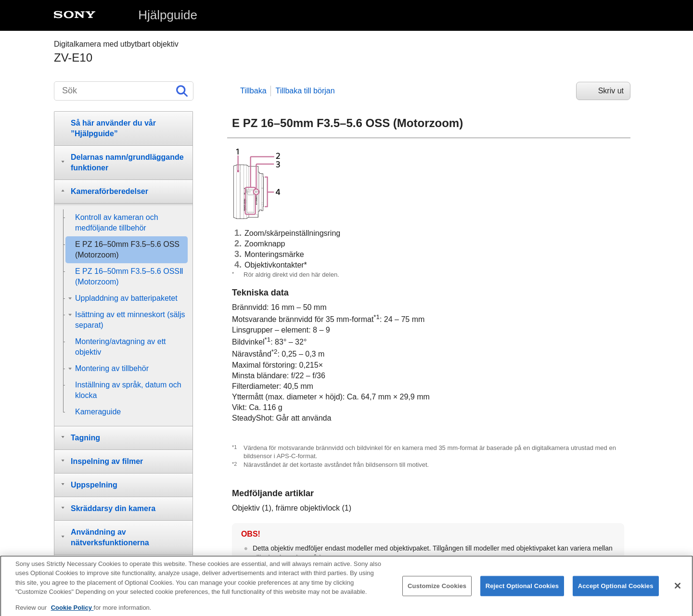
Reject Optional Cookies (522, 592)
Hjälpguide (168, 15)
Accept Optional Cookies (616, 592)
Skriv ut (611, 91)
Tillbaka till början (305, 91)
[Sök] (124, 91)
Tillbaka (253, 91)
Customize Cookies (437, 592)
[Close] (678, 592)
